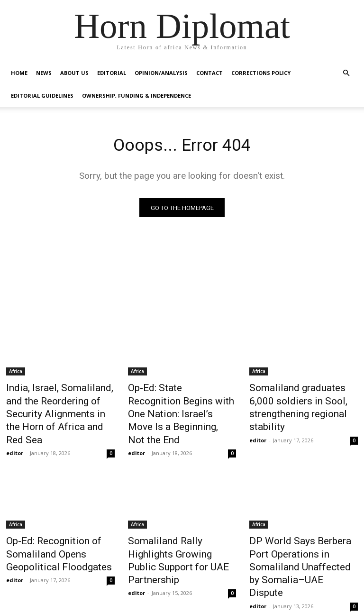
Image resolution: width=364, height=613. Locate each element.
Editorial (112, 73)
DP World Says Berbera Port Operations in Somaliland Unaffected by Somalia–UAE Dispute (300, 534)
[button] (346, 73)
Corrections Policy (261, 73)
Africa (16, 373)
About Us (74, 73)
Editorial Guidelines (42, 96)
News (44, 73)
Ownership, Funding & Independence (136, 96)
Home (19, 73)
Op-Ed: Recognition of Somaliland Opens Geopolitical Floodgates (50, 529)
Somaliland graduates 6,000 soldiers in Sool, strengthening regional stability (303, 399)
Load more (182, 583)
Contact (209, 73)
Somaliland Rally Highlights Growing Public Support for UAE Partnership (176, 529)
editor (15, 432)
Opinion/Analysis (161, 73)
